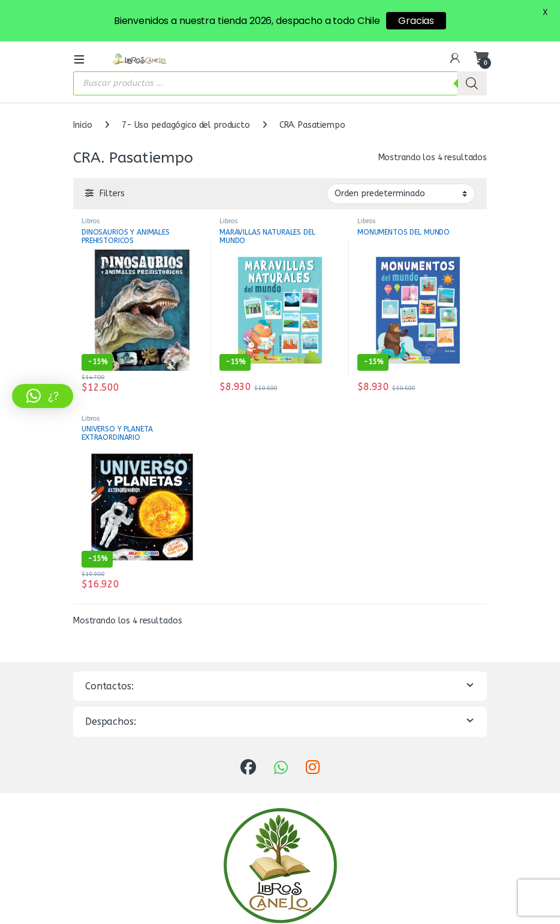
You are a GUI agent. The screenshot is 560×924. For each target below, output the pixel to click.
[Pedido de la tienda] (401, 192)
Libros (91, 219)
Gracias (416, 21)
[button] (43, 396)
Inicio (83, 123)
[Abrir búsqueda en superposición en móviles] (280, 82)
